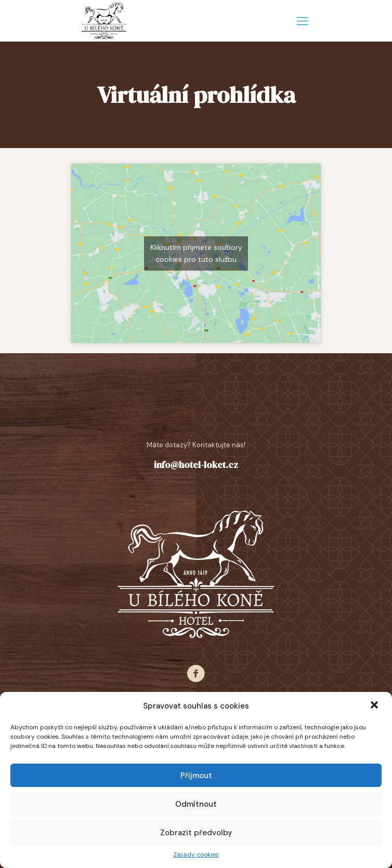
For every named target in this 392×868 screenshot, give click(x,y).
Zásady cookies (196, 854)
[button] (375, 706)
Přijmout (196, 776)
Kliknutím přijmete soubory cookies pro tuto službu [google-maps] (196, 253)
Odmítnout (196, 804)
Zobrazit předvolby (196, 833)
